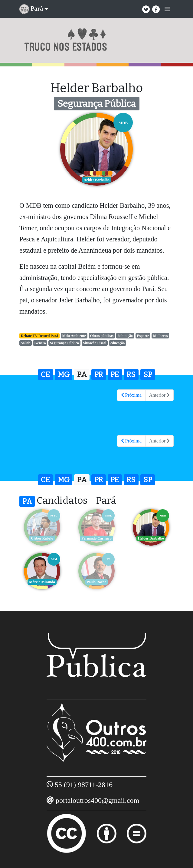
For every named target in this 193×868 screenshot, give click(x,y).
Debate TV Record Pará (39, 336)
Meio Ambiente (74, 336)
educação (118, 343)
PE (115, 375)
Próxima (131, 395)
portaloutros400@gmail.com (97, 800)
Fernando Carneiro (96, 538)
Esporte (143, 336)
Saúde (26, 343)
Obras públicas (102, 336)
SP (148, 375)
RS (131, 375)
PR (99, 375)
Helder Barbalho (151, 538)
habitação (125, 336)
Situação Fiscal (95, 343)
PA (82, 375)
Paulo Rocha (96, 582)
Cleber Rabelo (42, 538)
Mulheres (160, 336)
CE (45, 375)
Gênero (40, 343)
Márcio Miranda (42, 582)
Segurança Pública (64, 343)
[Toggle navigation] (167, 9)
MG (64, 375)
